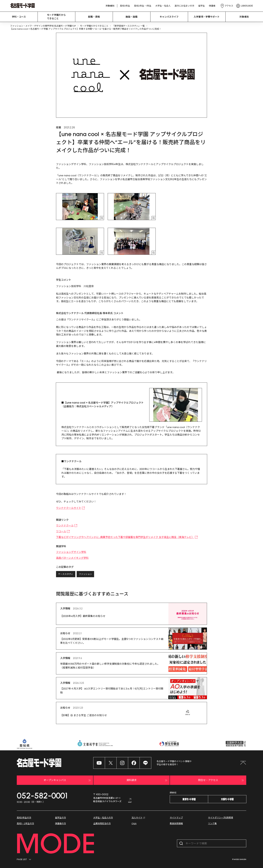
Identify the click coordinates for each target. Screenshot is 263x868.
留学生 (202, 6)
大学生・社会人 (163, 6)
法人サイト (139, 818)
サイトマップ (176, 818)
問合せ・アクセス (221, 780)
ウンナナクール (67, 526)
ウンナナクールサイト (70, 508)
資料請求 (147, 780)
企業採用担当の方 (102, 824)
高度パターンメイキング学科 (72, 558)
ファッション (85, 574)
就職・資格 (94, 17)
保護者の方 (60, 824)
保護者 (212, 6)
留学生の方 (60, 818)
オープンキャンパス (68, 780)
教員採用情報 (176, 824)
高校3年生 (125, 6)
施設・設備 (131, 17)
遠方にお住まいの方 (184, 6)
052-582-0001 (42, 796)
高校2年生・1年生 (143, 6)
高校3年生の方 (24, 818)
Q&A (134, 824)
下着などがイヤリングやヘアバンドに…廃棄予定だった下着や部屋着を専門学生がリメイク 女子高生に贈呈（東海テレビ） (127, 537)
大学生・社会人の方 (103, 818)
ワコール (63, 531)
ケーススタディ (66, 574)
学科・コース (19, 17)
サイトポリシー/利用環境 (220, 818)
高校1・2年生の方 (25, 824)
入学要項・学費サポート (207, 17)
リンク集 (212, 824)
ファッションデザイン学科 (71, 552)
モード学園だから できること (56, 17)
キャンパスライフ (169, 17)
